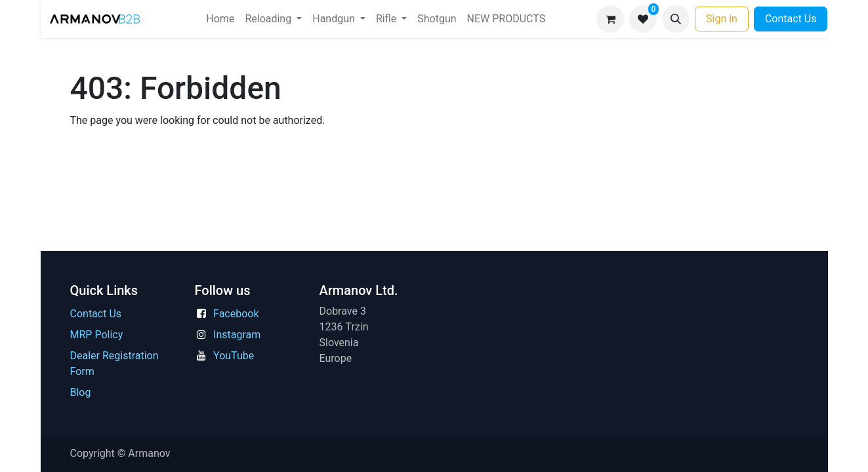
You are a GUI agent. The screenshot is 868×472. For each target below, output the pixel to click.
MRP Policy (97, 335)
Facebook (236, 314)
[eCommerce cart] (610, 19)
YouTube (234, 356)
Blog (81, 392)
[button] (676, 19)
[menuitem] (220, 19)
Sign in (722, 19)
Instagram (237, 335)
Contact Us (791, 19)
